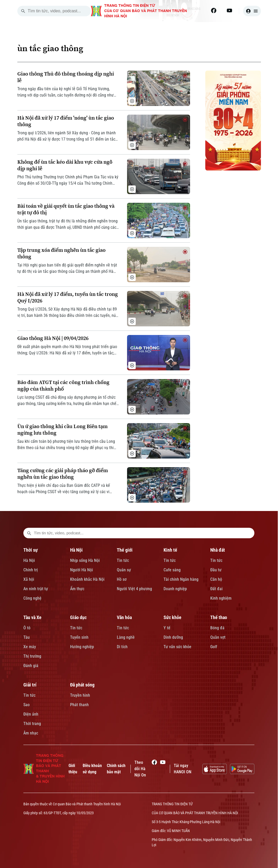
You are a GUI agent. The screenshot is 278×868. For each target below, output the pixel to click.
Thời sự (31, 550)
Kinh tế (170, 550)
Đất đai (216, 589)
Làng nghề (126, 637)
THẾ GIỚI (139, 28)
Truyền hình (80, 695)
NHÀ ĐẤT (199, 28)
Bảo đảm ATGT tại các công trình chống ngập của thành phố (63, 386)
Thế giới (125, 550)
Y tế (167, 628)
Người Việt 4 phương (134, 589)
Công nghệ (32, 598)
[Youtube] (229, 10)
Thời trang (32, 724)
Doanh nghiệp (175, 589)
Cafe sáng (172, 570)
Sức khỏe (172, 617)
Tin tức (123, 560)
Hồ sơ (122, 579)
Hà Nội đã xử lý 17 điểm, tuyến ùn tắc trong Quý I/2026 (68, 297)
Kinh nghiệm (221, 598)
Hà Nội (29, 560)
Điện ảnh (31, 714)
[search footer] (29, 533)
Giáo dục (78, 617)
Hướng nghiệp (82, 647)
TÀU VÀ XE (232, 28)
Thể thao (219, 617)
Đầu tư (216, 570)
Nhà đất (218, 550)
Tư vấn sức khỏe (177, 647)
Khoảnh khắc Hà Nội (87, 579)
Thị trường (32, 656)
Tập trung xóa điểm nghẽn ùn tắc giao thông (61, 253)
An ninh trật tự (36, 589)
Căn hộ (216, 579)
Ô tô (27, 628)
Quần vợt (218, 637)
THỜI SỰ (81, 28)
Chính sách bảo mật (116, 769)
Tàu (27, 637)
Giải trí (30, 685)
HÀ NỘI (110, 28)
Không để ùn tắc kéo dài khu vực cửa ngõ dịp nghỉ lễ (65, 165)
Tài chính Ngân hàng (181, 579)
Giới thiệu (73, 769)
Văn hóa (124, 617)
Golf (214, 647)
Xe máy (30, 647)
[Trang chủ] (56, 28)
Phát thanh (79, 705)
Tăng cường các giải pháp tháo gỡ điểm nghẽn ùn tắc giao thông (63, 474)
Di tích (122, 647)
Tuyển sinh (79, 637)
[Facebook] (214, 10)
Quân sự (124, 570)
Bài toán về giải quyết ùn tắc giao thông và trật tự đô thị (66, 209)
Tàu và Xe (32, 617)
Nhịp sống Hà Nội (85, 560)
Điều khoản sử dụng (92, 769)
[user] (252, 11)
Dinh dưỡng (173, 637)
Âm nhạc (31, 733)
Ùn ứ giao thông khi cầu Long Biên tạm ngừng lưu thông (62, 430)
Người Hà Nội (82, 570)
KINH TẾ (169, 28)
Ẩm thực (77, 589)
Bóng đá (217, 628)
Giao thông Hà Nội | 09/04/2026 (53, 338)
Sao (27, 705)
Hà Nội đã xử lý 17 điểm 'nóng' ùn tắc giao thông (66, 121)
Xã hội (29, 579)
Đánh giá (31, 666)
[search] (23, 11)
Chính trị (31, 570)
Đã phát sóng (82, 685)
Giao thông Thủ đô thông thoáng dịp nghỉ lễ (66, 77)
